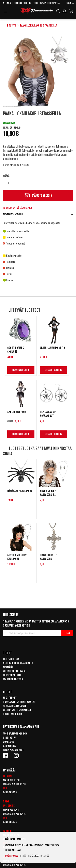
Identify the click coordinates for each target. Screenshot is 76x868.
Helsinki (7, 776)
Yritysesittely (11, 659)
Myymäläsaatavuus (13, 214)
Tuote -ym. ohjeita (13, 714)
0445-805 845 (10, 822)
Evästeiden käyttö (13, 679)
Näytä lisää (33, 856)
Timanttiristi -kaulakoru (49, 557)
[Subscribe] (67, 633)
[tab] (38, 214)
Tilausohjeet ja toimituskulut (19, 702)
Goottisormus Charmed (16, 350)
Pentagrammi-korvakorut (48, 414)
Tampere (7, 831)
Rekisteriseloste (12, 675)
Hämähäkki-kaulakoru (20, 491)
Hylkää (23, 856)
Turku (6, 802)
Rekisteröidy (10, 698)
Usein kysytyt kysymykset (17, 710)
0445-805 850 (10, 792)
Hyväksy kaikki (12, 856)
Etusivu (12, 26)
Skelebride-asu (17, 412)
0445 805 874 (10, 738)
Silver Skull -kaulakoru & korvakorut (48, 493)
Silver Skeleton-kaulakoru (17, 557)
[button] (70, 4)
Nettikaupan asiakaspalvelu (18, 663)
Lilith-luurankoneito (52, 348)
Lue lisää (45, 856)
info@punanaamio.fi (14, 750)
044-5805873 (10, 746)
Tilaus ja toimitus (22, 3)
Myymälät (7, 3)
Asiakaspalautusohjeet (15, 706)
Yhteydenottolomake (14, 671)
